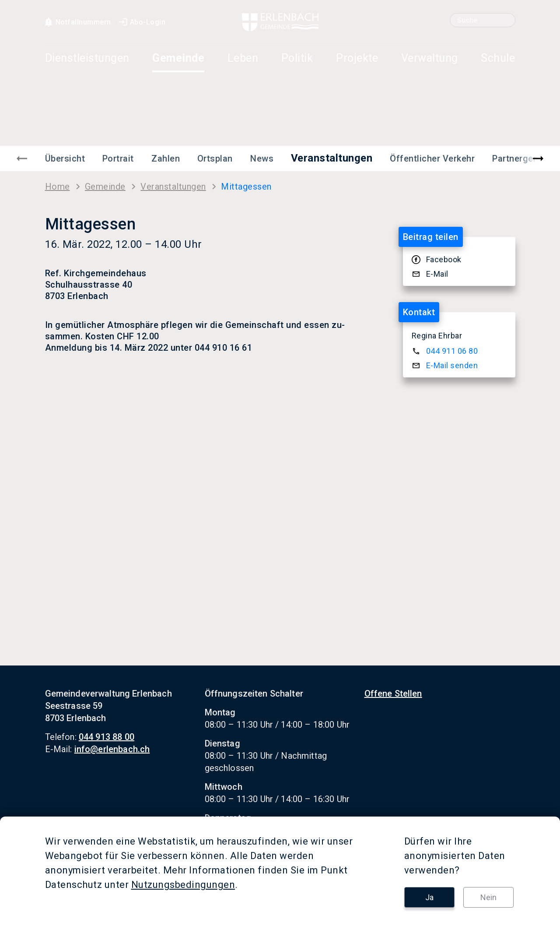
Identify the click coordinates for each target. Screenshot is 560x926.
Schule (498, 58)
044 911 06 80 (452, 351)
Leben (243, 58)
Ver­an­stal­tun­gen (173, 187)
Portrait (118, 158)
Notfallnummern (77, 22)
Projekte (357, 58)
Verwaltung (430, 58)
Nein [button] (488, 897)
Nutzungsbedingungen (183, 885)
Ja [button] (429, 897)
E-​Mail (437, 274)
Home (58, 187)
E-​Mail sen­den (452, 365)
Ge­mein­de (105, 187)
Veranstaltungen (332, 158)
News (262, 158)
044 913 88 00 (107, 737)
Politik (297, 58)
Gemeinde (178, 58)
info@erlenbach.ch (112, 749)
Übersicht (65, 158)
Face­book (444, 259)
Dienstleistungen (87, 58)
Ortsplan (215, 158)
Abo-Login (142, 22)
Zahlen (166, 158)
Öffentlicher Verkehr (432, 158)
